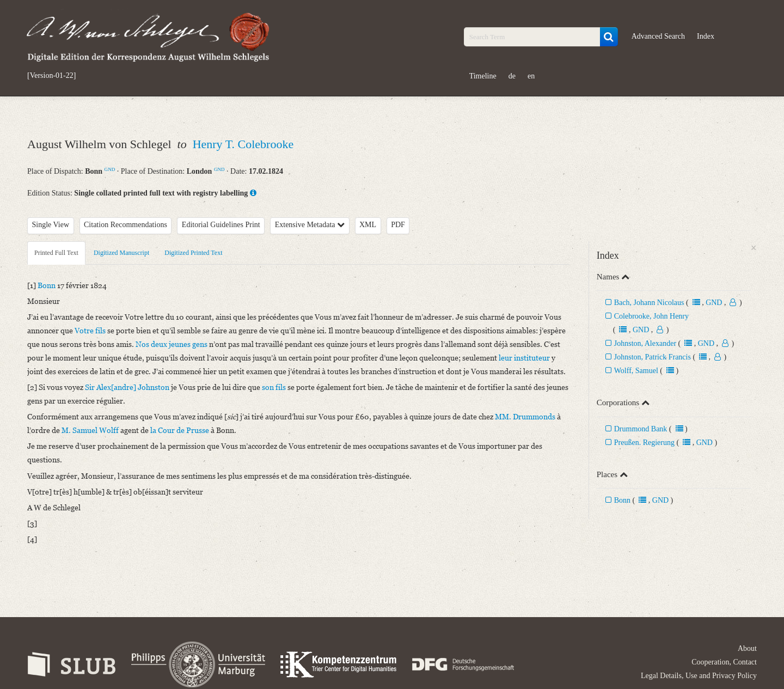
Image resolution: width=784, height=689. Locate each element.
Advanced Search (658, 36)
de (512, 76)
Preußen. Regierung (644, 443)
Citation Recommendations (125, 225)
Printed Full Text (56, 253)
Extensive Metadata (310, 225)
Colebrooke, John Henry (651, 316)
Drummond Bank (641, 429)
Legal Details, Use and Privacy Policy (699, 676)
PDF (398, 225)
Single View (51, 225)
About (747, 648)
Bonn (622, 500)
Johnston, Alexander (645, 343)
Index (706, 36)
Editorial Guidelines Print (221, 225)
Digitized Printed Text (193, 253)
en (531, 76)
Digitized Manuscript (121, 253)
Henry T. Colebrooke (243, 144)
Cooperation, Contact (724, 662)
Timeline (483, 76)
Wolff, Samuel (636, 371)
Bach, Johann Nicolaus (649, 303)
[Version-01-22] (51, 76)
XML (368, 225)
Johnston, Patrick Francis (653, 357)
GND (110, 169)
